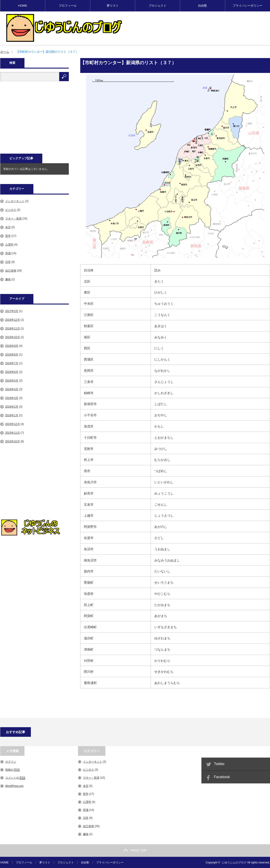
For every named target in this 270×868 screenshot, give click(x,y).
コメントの (15, 778)
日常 (8, 262)
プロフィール (68, 6)
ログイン (11, 761)
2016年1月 (12, 415)
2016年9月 (12, 346)
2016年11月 (13, 328)
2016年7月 (12, 363)
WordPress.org (14, 786)
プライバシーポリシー (248, 6)
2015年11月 (13, 433)
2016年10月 (13, 337)
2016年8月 (12, 354)
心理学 (9, 244)
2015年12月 (13, 424)
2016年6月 (12, 372)
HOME (23, 6)
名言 (8, 227)
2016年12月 (13, 320)
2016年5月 (12, 380)
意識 (8, 253)
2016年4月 (12, 389)
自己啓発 (11, 270)
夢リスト (113, 6)
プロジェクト (158, 6)
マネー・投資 (13, 218)
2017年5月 (12, 311)
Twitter (219, 764)
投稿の (13, 770)
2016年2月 (12, 406)
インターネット (15, 201)
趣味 (8, 279)
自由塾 (202, 6)
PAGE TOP (135, 850)
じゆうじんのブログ (234, 862)
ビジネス (11, 210)
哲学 (8, 236)
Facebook (222, 777)
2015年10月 (13, 441)
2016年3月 (12, 398)
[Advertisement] (35, 120)
